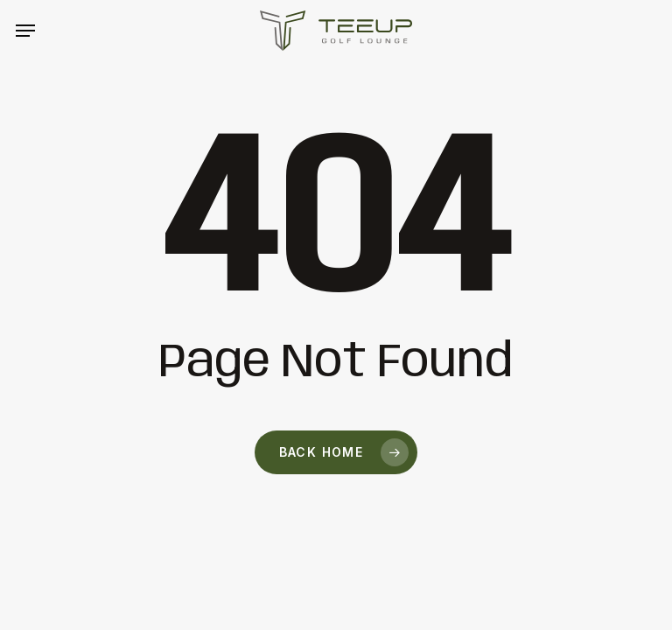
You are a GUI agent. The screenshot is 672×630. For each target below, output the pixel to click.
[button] (25, 31)
